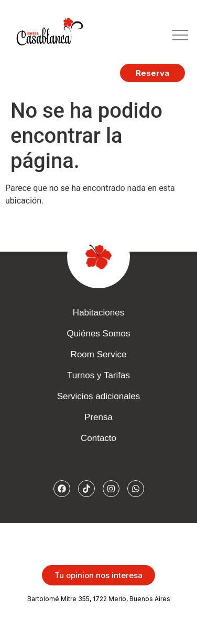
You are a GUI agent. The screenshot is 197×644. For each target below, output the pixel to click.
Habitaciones (98, 313)
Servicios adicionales (99, 396)
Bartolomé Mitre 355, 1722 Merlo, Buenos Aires (99, 599)
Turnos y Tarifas (98, 375)
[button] (180, 36)
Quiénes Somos (99, 334)
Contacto (98, 438)
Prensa (98, 417)
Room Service (99, 354)
